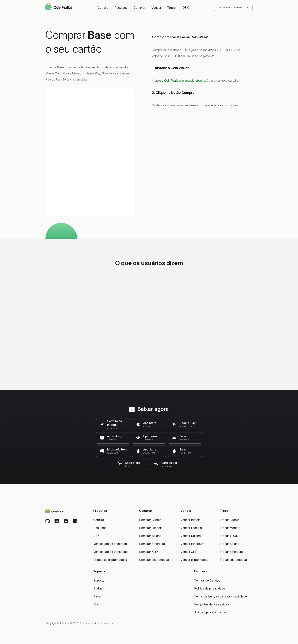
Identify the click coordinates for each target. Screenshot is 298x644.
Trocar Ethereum (231, 552)
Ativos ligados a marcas (211, 612)
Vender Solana (191, 536)
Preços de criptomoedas (110, 560)
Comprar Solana (150, 536)
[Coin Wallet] (59, 7)
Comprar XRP (149, 552)
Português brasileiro (233, 8)
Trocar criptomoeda (233, 560)
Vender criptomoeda (194, 560)
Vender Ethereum (192, 544)
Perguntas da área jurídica (212, 604)
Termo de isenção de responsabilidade (221, 596)
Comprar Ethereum (152, 544)
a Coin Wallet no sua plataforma (183, 81)
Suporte (99, 580)
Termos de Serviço (207, 580)
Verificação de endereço (110, 544)
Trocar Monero (230, 528)
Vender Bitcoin (191, 520)
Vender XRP (189, 552)
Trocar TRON (229, 536)
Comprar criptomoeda (154, 560)
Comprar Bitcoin (150, 520)
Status (98, 588)
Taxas (98, 596)
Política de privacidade (210, 588)
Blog (96, 604)
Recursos (121, 8)
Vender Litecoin (191, 528)
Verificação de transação (111, 552)
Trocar (172, 8)
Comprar (139, 8)
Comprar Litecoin (151, 528)
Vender (156, 8)
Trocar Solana (229, 544)
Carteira (103, 8)
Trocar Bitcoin (229, 520)
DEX (186, 8)
